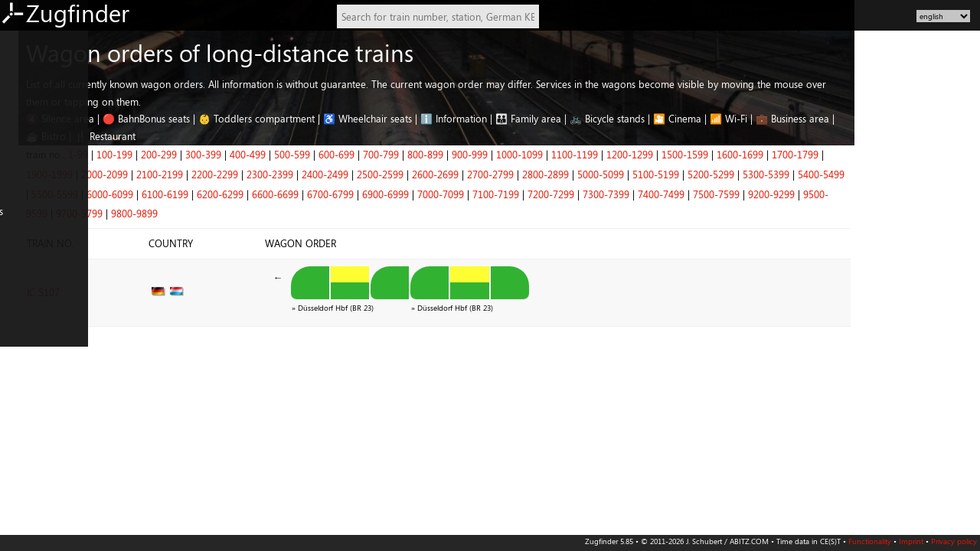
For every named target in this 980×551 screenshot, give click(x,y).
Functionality (870, 541)
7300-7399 (732, 194)
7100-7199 (621, 194)
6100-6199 (291, 194)
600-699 (462, 155)
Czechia (22, 425)
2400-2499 (451, 174)
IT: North (25, 335)
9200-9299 (897, 194)
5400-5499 (947, 174)
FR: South (25, 313)
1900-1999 (175, 174)
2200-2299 (340, 174)
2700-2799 (616, 174)
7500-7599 (842, 194)
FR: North (26, 290)
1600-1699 (866, 155)
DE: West (25, 64)
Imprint (911, 541)
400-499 (373, 155)
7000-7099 (566, 194)
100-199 (240, 155)
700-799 (506, 155)
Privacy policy (954, 541)
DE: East (23, 86)
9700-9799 (205, 214)
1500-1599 (810, 155)
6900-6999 (511, 194)
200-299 (284, 155)
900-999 (595, 155)
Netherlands (32, 222)
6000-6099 (235, 194)
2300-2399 (395, 174)
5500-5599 (180, 194)
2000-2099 (230, 174)
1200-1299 (755, 155)
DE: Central (30, 109)
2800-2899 (671, 174)
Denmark (25, 267)
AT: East (22, 155)
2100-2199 (285, 174)
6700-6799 (456, 194)
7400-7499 (787, 194)
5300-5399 (892, 174)
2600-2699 (561, 174)
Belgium (23, 245)
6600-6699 (401, 194)
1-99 (204, 155)
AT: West (24, 177)
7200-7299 (676, 194)
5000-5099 (726, 174)
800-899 (551, 155)
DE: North (27, 41)
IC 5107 (169, 287)
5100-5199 (781, 174)
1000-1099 (645, 155)
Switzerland (30, 200)
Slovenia (23, 448)
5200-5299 (836, 174)
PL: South (25, 403)
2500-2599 (506, 174)
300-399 (329, 155)
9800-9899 (260, 214)
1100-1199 (700, 155)
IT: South (24, 358)
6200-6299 (346, 194)
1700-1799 (921, 155)
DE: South (26, 132)
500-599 (418, 155)
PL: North (26, 380)
